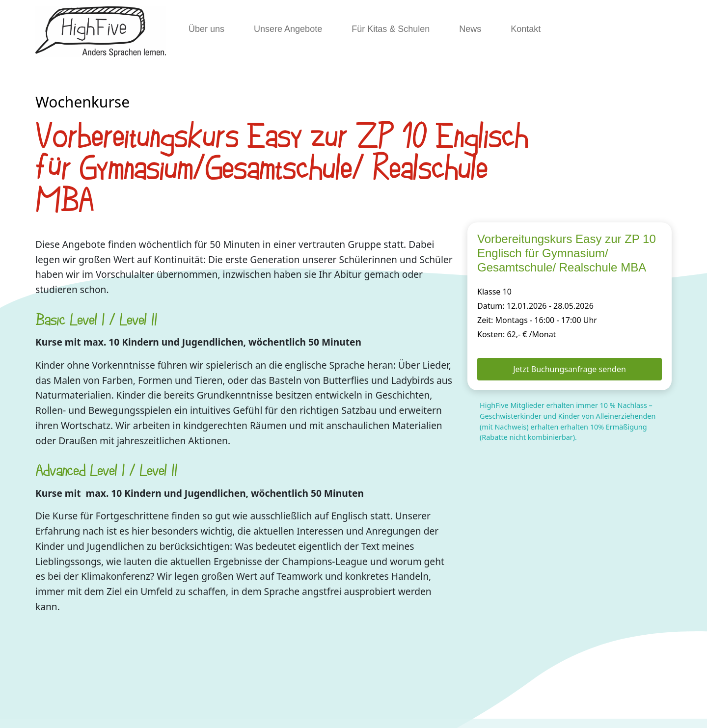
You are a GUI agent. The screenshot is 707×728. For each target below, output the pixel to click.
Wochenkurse (82, 102)
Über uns (206, 29)
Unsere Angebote (288, 29)
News (470, 29)
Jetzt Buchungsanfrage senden (570, 369)
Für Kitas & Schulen (391, 29)
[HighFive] (101, 32)
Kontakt (526, 29)
